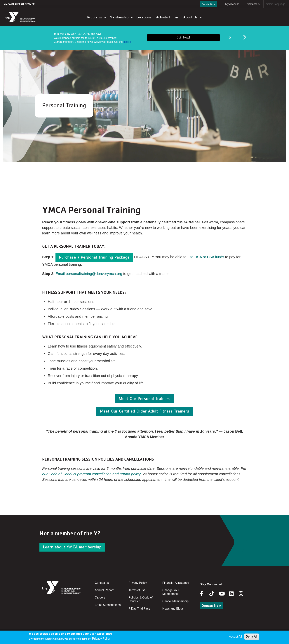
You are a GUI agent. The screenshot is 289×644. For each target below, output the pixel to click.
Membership (121, 17)
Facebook (204, 594)
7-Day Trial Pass (139, 609)
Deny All (252, 637)
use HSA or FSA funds (206, 257)
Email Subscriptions (108, 605)
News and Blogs (173, 609)
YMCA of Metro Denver (19, 4)
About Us (192, 17)
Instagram (244, 594)
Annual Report (104, 590)
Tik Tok (212, 596)
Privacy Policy (138, 583)
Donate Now (208, 4)
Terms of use (137, 590)
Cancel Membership (175, 601)
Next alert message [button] (245, 38)
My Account (232, 4)
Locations (144, 17)
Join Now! (183, 37)
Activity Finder (168, 17)
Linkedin (234, 594)
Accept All (235, 637)
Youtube (222, 594)
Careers (100, 598)
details (127, 42)
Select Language (276, 4)
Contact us (102, 583)
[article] (144, 38)
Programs (97, 17)
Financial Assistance (176, 583)
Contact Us (253, 4)
